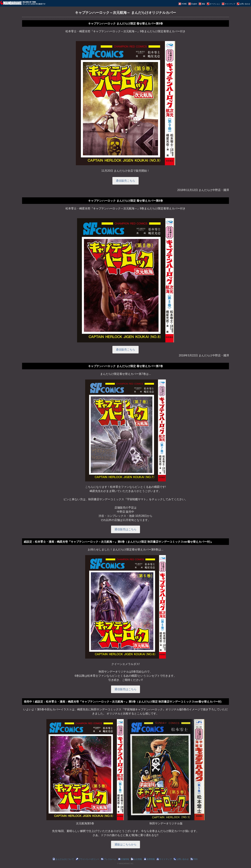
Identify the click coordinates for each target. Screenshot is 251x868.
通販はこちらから (125, 844)
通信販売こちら (125, 181)
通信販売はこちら (125, 529)
